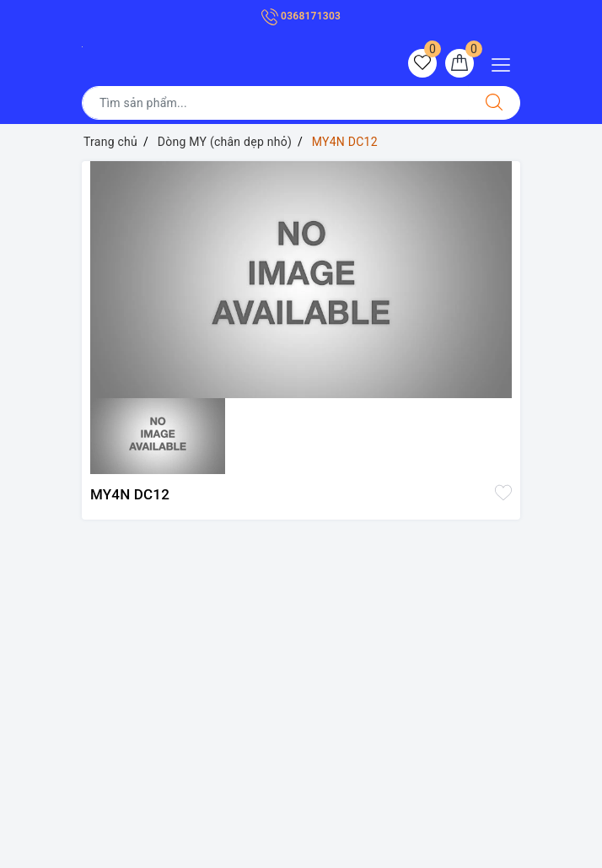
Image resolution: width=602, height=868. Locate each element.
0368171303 (301, 16)
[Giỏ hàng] (460, 63)
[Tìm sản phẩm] (275, 103)
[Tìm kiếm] (494, 103)
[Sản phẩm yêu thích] (422, 63)
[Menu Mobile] (505, 63)
